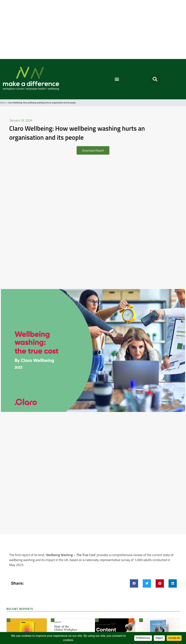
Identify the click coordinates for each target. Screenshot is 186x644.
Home (3, 103)
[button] (117, 79)
